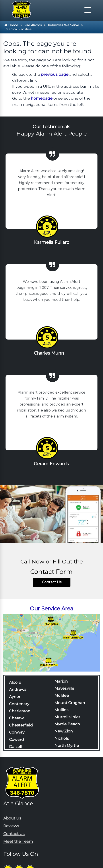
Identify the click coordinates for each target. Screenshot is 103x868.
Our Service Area (52, 609)
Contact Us (52, 582)
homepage (42, 98)
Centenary (19, 704)
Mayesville (64, 688)
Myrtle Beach (67, 724)
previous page (55, 74)
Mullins (61, 710)
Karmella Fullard (52, 242)
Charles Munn (49, 353)
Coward (17, 740)
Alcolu (15, 682)
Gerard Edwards (51, 464)
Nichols (62, 738)
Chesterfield (21, 725)
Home (11, 25)
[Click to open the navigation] (88, 10)
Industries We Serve (63, 25)
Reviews (11, 826)
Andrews (18, 689)
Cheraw (16, 718)
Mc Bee (62, 695)
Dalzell (16, 747)
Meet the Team (18, 841)
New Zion (64, 731)
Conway (17, 732)
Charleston (20, 711)
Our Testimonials (51, 127)
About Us (12, 818)
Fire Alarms (33, 25)
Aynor (15, 697)
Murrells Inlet (67, 717)
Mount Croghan (70, 703)
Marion (61, 681)
